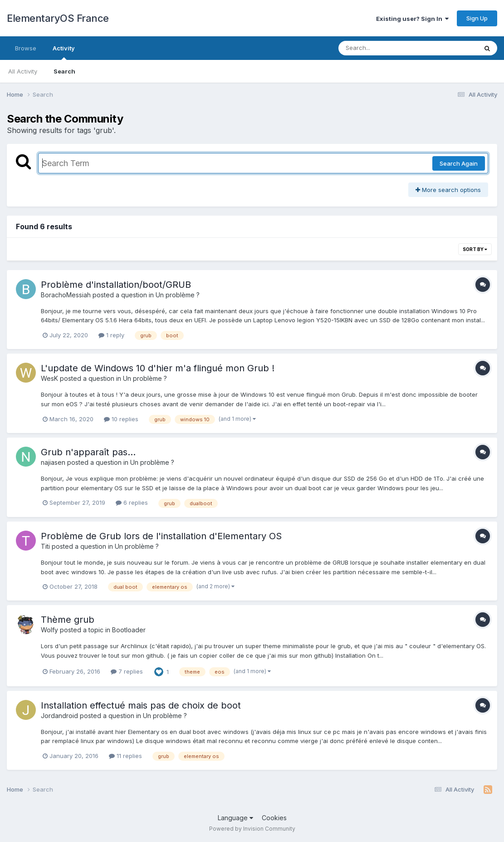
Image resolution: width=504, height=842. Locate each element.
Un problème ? (178, 295)
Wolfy (49, 630)
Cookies (274, 818)
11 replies (125, 756)
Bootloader (129, 630)
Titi (45, 546)
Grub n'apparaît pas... (88, 452)
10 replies (121, 419)
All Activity (23, 71)
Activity (64, 52)
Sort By (475, 249)
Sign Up (477, 18)
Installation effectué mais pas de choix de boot (141, 705)
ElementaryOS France (58, 18)
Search (64, 71)
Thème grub (68, 620)
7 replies (127, 671)
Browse (26, 48)
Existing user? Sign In (412, 19)
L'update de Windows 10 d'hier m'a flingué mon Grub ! (158, 368)
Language (235, 818)
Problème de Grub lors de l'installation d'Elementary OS (161, 536)
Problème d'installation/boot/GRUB (116, 285)
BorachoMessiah (66, 295)
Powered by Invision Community (252, 829)
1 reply (111, 335)
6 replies (132, 502)
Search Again (459, 163)
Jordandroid (59, 716)
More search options (448, 190)
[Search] (383, 48)
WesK (49, 378)
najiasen (53, 462)
